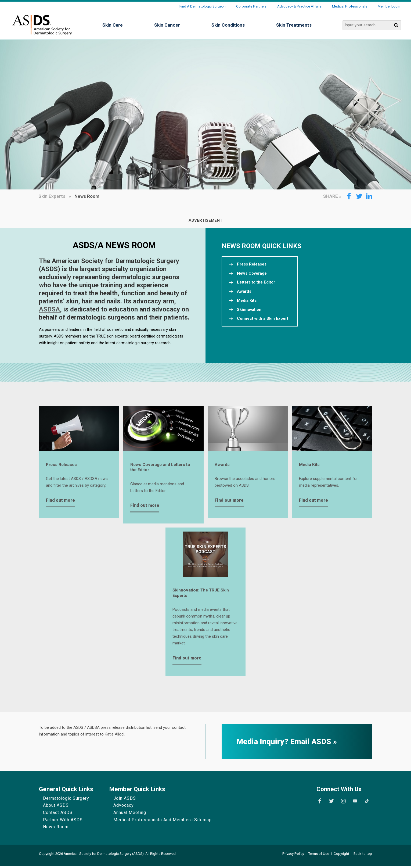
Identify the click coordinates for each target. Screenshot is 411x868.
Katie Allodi (115, 736)
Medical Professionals (350, 6)
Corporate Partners (251, 6)
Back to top (363, 856)
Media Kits (310, 465)
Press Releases (62, 465)
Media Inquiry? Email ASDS (285, 744)
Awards (222, 465)
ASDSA (49, 309)
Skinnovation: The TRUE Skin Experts (203, 594)
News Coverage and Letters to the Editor (163, 468)
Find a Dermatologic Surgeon (203, 6)
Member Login (389, 6)
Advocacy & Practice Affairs (299, 6)
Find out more (60, 501)
